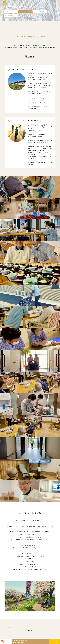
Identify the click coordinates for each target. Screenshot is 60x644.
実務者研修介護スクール (11, 16)
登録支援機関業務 (40, 12)
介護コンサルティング (11, 12)
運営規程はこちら (30, 56)
